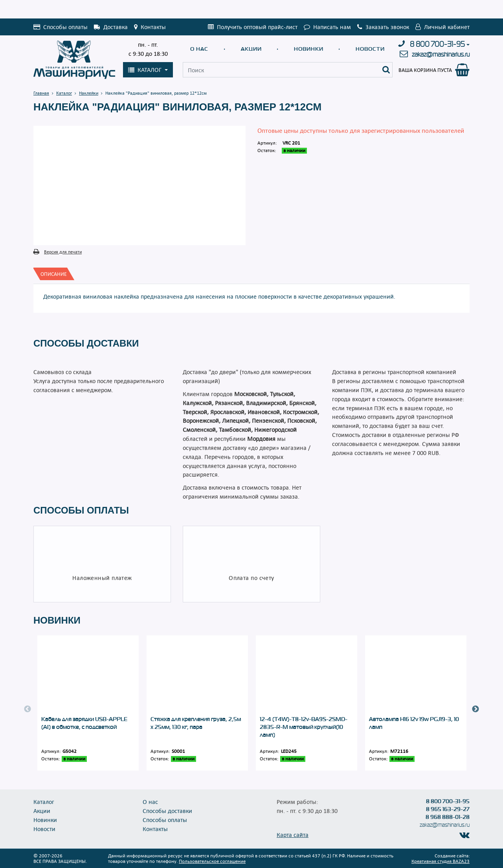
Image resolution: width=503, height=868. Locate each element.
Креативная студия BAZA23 (441, 861)
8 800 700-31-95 (437, 44)
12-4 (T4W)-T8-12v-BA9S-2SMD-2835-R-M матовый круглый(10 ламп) (304, 727)
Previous (28, 709)
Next (475, 709)
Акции (251, 49)
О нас (199, 49)
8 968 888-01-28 (448, 817)
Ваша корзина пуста (425, 70)
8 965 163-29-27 (448, 809)
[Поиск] (386, 70)
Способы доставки (167, 811)
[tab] (54, 274)
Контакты (155, 829)
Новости (370, 49)
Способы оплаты (165, 820)
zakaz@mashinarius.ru (441, 54)
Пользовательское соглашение (212, 861)
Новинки (309, 49)
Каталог (44, 802)
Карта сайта (293, 835)
